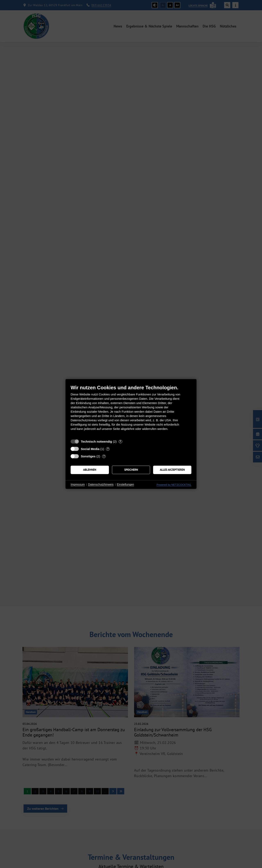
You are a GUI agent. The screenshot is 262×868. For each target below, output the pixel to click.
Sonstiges (88, 456)
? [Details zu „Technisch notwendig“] (120, 441)
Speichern (131, 470)
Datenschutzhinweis (101, 484)
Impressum (78, 484)
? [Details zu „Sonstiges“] (104, 456)
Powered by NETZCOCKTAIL (174, 485)
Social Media (90, 449)
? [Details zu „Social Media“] (108, 449)
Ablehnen (90, 470)
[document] (131, 411)
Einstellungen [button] (125, 484)
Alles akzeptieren (172, 470)
